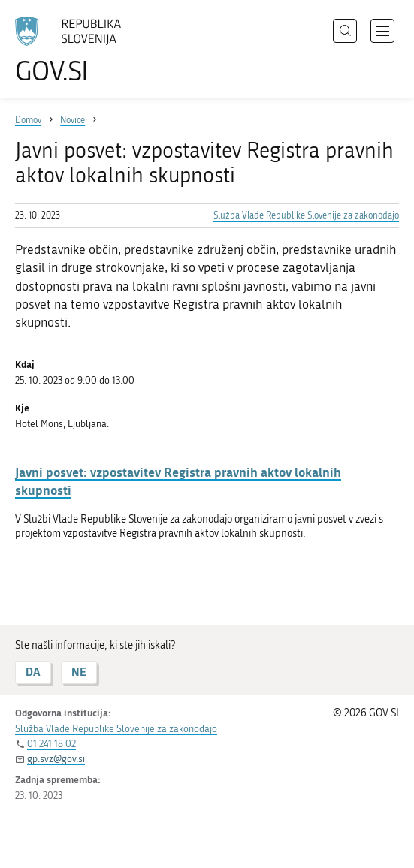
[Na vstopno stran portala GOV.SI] (75, 51)
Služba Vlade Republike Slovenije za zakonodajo (306, 215)
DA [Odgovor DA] (33, 672)
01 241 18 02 (51, 744)
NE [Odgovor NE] (79, 672)
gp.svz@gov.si (56, 759)
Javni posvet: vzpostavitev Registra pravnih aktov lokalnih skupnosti (178, 481)
